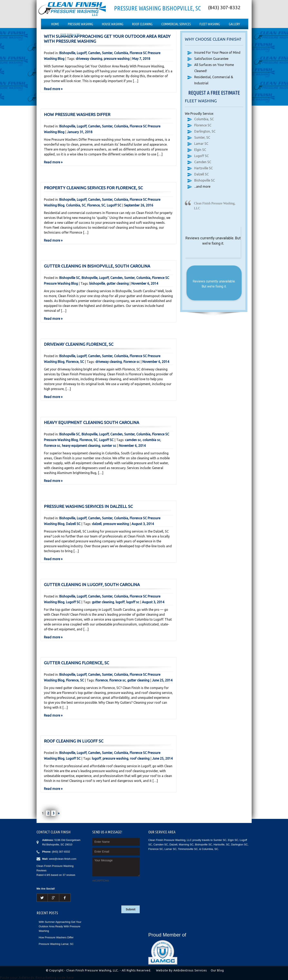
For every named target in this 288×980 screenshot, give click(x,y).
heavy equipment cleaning (81, 446)
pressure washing (117, 59)
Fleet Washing (210, 24)
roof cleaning (140, 758)
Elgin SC (200, 150)
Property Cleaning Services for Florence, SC (93, 188)
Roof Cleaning (142, 24)
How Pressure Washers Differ (77, 114)
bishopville (97, 283)
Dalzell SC (73, 524)
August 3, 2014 (143, 524)
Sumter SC (220, 840)
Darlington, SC (205, 131)
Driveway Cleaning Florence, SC (79, 344)
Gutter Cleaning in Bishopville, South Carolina (97, 266)
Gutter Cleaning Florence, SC (76, 663)
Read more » (53, 89)
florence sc (132, 362)
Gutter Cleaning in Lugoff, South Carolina (92, 585)
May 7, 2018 (141, 59)
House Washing (113, 24)
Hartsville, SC (222, 845)
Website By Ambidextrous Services (181, 970)
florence (102, 680)
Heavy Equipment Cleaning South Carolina (92, 422)
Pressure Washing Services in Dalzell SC (88, 506)
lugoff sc (133, 602)
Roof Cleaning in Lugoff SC (74, 741)
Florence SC (203, 125)
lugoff (120, 602)
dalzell (97, 524)
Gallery (234, 24)
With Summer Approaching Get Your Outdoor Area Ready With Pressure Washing (60, 926)
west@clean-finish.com (63, 859)
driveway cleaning (89, 59)
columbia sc (151, 440)
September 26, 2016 (139, 205)
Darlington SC (239, 845)
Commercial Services (176, 24)
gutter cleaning (118, 283)
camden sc (133, 440)
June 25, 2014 (162, 680)
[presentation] (123, 891)
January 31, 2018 (80, 132)
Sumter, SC (202, 137)
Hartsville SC (204, 168)
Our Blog (217, 970)
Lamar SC (201, 144)
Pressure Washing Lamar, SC (56, 944)
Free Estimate (70, 34)
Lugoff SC (114, 205)
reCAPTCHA (101, 881)
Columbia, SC (76, 205)
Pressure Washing (80, 24)
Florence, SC (96, 205)
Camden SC (203, 162)
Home (55, 24)
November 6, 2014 (145, 283)
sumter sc (109, 446)
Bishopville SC (70, 278)
